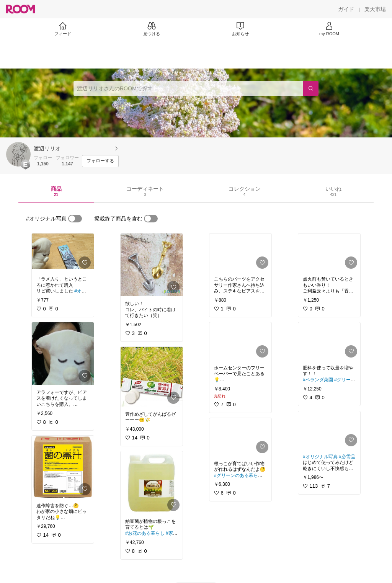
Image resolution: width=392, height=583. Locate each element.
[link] (63, 253)
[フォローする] (100, 161)
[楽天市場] (375, 9)
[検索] (311, 88)
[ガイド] (346, 9)
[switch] (75, 219)
